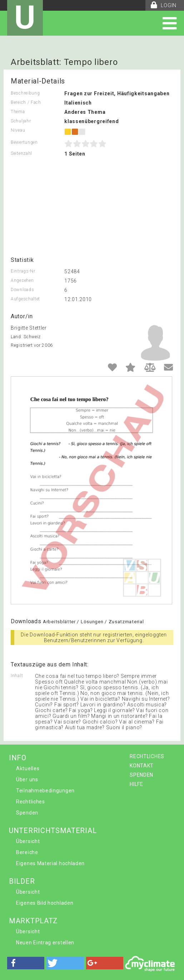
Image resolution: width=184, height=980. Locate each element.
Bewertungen (24, 142)
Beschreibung (25, 93)
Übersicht (28, 841)
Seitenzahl (21, 153)
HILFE (136, 784)
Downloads (22, 290)
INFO (18, 758)
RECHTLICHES (147, 756)
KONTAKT (142, 766)
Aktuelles (28, 768)
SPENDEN (141, 775)
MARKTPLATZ (33, 921)
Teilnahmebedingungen (45, 791)
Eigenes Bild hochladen (45, 903)
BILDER (22, 881)
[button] (26, 963)
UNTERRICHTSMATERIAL (53, 831)
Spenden (27, 813)
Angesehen (22, 280)
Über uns (27, 780)
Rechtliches (31, 802)
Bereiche (27, 852)
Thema (18, 112)
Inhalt (17, 676)
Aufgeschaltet (25, 299)
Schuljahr (21, 121)
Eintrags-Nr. (23, 271)
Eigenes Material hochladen (50, 863)
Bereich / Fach (26, 102)
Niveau (18, 130)
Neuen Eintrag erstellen (45, 943)
